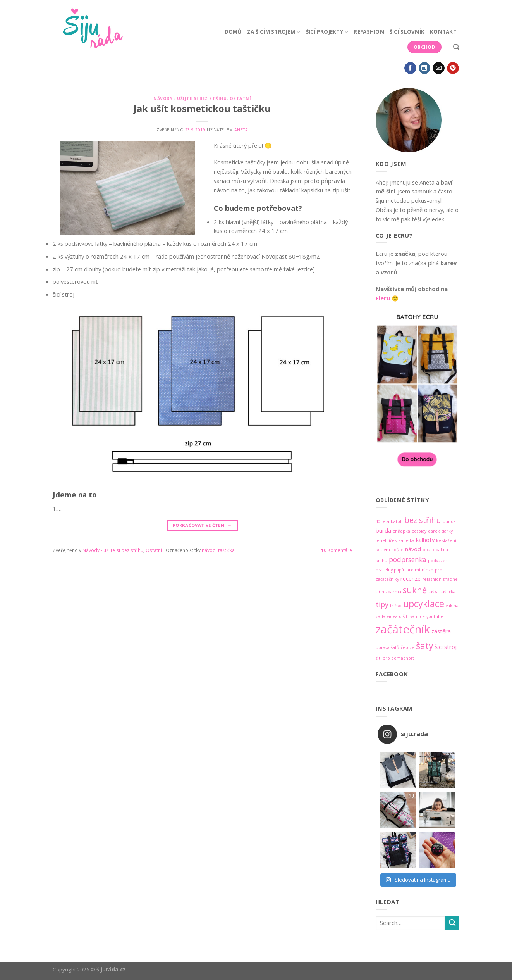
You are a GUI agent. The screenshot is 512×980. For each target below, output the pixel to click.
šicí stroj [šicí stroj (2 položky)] (446, 647)
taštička (226, 550)
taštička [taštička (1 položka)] (448, 592)
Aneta (241, 130)
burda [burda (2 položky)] (383, 530)
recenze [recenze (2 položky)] (411, 578)
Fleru (383, 298)
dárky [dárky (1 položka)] (447, 531)
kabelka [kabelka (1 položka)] (406, 540)
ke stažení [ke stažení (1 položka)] (446, 540)
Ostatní (241, 98)
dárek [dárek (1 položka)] (434, 531)
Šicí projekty (327, 32)
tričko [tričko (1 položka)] (396, 606)
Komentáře (337, 550)
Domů (233, 32)
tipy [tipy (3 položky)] (382, 604)
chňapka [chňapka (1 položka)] (401, 531)
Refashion (369, 32)
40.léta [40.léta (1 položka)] (382, 521)
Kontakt (443, 32)
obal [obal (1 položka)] (427, 550)
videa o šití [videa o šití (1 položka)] (398, 616)
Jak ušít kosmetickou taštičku (202, 109)
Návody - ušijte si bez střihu (190, 98)
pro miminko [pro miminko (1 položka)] (420, 570)
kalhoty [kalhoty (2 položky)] (425, 540)
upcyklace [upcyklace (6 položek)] (424, 604)
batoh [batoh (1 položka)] (397, 521)
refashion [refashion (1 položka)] (432, 579)
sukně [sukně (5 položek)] (415, 590)
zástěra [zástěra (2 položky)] (441, 631)
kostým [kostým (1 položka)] (383, 550)
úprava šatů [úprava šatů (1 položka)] (387, 647)
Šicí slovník (407, 32)
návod (209, 550)
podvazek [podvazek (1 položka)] (438, 561)
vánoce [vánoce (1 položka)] (418, 616)
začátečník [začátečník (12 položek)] (403, 629)
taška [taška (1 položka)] (434, 592)
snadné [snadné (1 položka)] (450, 579)
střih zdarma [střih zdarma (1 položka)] (388, 592)
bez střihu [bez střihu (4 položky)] (423, 520)
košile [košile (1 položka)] (398, 550)
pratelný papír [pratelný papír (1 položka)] (390, 570)
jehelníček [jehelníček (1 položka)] (386, 540)
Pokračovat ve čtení (202, 525)
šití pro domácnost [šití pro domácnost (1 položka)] (395, 658)
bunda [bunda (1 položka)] (449, 521)
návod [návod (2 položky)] (413, 549)
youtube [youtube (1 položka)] (435, 616)
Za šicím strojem (274, 32)
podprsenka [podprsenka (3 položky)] (408, 559)
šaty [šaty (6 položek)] (425, 645)
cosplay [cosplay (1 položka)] (419, 531)
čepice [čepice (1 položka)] (408, 647)
